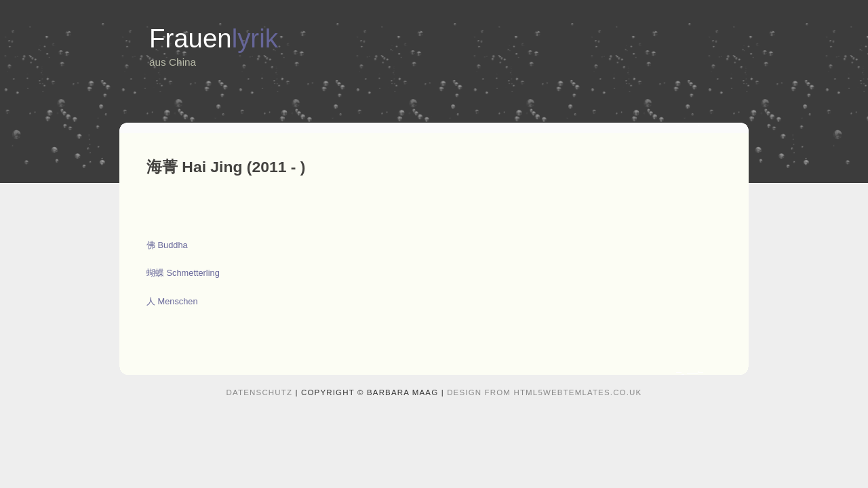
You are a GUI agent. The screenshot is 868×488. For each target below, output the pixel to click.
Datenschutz (260, 392)
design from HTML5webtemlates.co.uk (544, 392)
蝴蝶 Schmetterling (183, 273)
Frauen (214, 38)
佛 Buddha (167, 245)
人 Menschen (172, 301)
